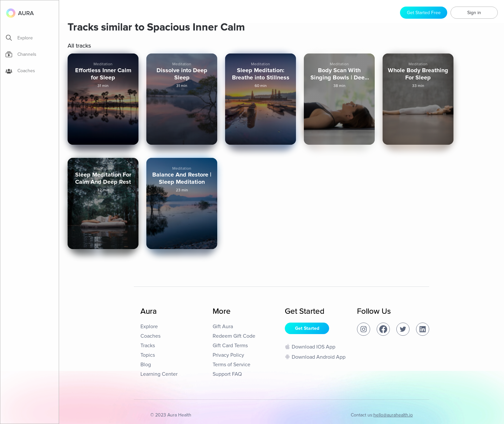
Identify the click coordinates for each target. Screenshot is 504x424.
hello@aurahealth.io (393, 415)
